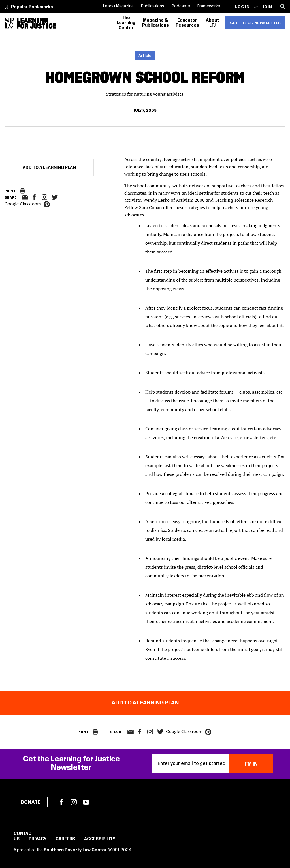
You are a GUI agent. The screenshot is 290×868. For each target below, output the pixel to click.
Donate (31, 802)
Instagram (44, 197)
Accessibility (100, 839)
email (25, 197)
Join (267, 7)
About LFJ (212, 23)
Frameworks (209, 6)
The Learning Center (126, 23)
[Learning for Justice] (37, 23)
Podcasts (181, 6)
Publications (153, 6)
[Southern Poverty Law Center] (9, 23)
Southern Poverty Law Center (75, 850)
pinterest (47, 204)
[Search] (282, 6)
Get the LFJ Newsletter (255, 23)
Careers (65, 839)
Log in (242, 7)
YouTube (86, 802)
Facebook (61, 802)
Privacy (38, 839)
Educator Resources (187, 23)
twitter (55, 197)
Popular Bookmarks (32, 7)
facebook (34, 197)
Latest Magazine (118, 6)
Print (10, 191)
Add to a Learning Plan (49, 168)
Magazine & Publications (155, 23)
